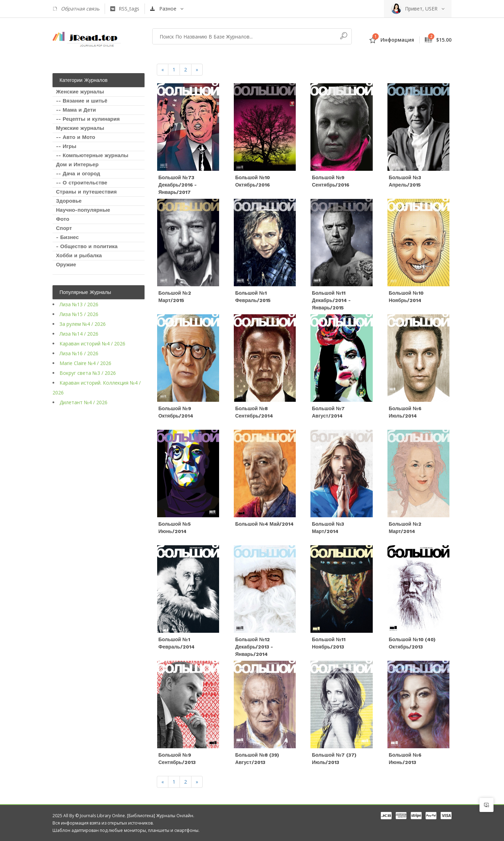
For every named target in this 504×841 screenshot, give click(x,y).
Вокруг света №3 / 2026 (88, 373)
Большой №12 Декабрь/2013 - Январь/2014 (254, 647)
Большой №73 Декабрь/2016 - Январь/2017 (178, 185)
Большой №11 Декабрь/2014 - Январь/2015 (331, 300)
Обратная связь (76, 9)
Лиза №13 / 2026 (79, 304)
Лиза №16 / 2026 (79, 353)
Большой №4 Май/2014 (264, 524)
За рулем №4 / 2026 (83, 324)
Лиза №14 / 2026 (79, 334)
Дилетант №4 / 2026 (83, 402)
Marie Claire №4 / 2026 (85, 363)
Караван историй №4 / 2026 (92, 344)
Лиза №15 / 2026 (79, 314)
